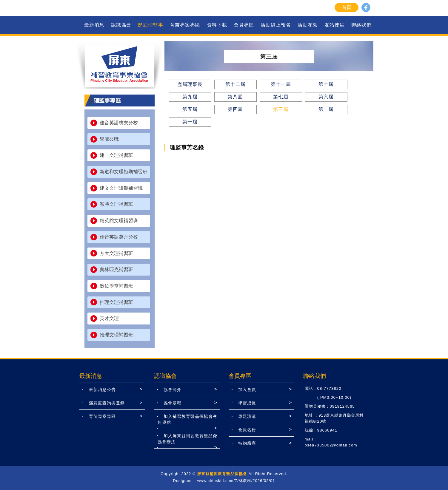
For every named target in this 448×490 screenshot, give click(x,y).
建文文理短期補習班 (121, 188)
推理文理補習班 (116, 302)
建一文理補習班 (116, 155)
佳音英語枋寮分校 (119, 123)
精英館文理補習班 (119, 221)
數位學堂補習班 (116, 286)
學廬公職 (109, 139)
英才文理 (109, 318)
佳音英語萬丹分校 (119, 237)
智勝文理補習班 (116, 204)
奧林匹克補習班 (116, 269)
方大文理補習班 (116, 253)
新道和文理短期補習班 (124, 172)
